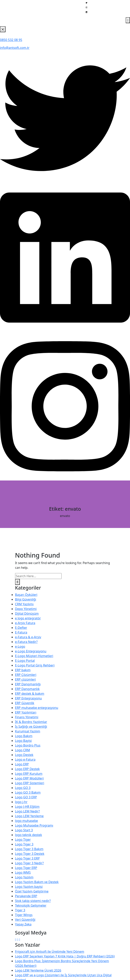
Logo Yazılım (24, 877)
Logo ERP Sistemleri (30, 783)
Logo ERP (22, 764)
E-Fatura (21, 632)
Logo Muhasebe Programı (34, 825)
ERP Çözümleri (26, 675)
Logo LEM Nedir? (27, 811)
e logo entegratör (28, 618)
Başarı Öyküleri (26, 595)
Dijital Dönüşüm (27, 614)
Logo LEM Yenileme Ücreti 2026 (38, 970)
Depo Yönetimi (26, 609)
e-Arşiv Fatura (25, 623)
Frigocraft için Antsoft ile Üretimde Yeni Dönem (50, 952)
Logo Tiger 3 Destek (30, 854)
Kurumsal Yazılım (28, 731)
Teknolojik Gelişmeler (31, 905)
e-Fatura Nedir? (26, 642)
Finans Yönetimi (27, 717)
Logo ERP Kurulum (29, 774)
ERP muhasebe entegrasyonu (37, 708)
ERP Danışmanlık (27, 689)
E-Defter (21, 628)
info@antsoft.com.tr (15, 48)
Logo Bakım (24, 736)
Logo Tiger (23, 840)
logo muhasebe (27, 821)
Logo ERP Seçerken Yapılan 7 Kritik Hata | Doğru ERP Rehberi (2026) (65, 956)
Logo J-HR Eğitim (27, 807)
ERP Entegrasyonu (29, 698)
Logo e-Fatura (25, 759)
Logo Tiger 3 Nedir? (29, 863)
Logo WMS (23, 872)
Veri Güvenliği (25, 920)
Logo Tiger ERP (26, 868)
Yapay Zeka (23, 924)
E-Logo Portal (25, 661)
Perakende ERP (26, 896)
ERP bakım (23, 670)
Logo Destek (24, 755)
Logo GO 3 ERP (26, 797)
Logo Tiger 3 (24, 844)
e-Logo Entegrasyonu (31, 651)
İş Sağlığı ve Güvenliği (31, 727)
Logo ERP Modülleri (29, 778)
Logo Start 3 (24, 830)
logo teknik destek (29, 835)
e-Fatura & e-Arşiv (28, 637)
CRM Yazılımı (24, 604)
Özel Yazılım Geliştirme (32, 891)
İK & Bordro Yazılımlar (31, 722)
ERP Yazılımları (26, 712)
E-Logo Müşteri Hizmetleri (34, 656)
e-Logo (20, 646)
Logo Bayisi (23, 741)
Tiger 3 (20, 910)
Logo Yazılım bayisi (29, 887)
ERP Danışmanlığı (28, 684)
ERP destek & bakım (30, 694)
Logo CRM (23, 750)
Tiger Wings (24, 915)
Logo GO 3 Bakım (28, 792)
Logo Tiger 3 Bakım (29, 849)
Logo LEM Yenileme (29, 816)
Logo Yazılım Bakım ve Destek (37, 882)
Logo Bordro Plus (28, 745)
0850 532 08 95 (11, 40)
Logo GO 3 (23, 788)
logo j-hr (21, 802)
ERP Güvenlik (25, 703)
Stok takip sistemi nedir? (33, 901)
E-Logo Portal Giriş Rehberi (35, 665)
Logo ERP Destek (27, 769)
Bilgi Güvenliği (26, 599)
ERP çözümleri (25, 679)
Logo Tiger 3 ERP (27, 858)
